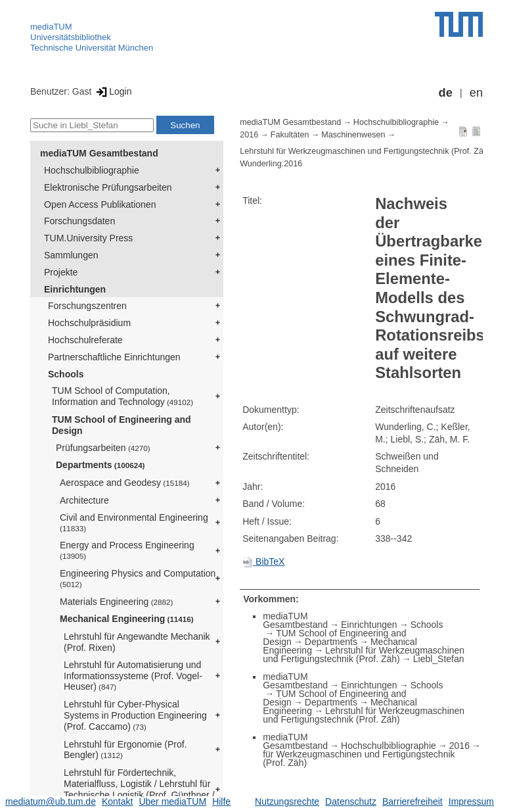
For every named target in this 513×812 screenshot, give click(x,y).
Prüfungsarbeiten (103, 448)
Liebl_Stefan (439, 659)
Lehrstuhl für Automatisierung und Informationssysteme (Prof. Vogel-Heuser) (133, 676)
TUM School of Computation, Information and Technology (123, 396)
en (476, 93)
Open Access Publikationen (100, 204)
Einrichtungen (75, 289)
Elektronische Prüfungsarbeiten (108, 187)
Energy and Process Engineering (127, 550)
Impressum (471, 801)
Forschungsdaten (79, 221)
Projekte (61, 272)
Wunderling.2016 (271, 164)
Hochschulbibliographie (92, 170)
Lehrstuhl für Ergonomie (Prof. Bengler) (125, 750)
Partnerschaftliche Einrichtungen (114, 357)
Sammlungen (71, 255)
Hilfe (221, 801)
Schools (66, 374)
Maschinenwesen (353, 135)
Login (113, 91)
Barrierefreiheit (413, 801)
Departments (100, 465)
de (446, 93)
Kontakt (117, 801)
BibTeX (263, 561)
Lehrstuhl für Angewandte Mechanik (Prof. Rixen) (137, 642)
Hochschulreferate (85, 340)
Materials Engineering (116, 602)
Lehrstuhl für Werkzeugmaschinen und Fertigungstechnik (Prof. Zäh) (365, 151)
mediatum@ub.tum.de (51, 801)
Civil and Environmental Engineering (134, 522)
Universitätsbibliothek (71, 37)
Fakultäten (290, 135)
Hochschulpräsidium (89, 323)
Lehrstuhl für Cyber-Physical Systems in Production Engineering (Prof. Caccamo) (135, 715)
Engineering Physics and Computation (138, 578)
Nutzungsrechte (287, 801)
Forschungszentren (87, 306)
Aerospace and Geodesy (125, 483)
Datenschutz (351, 801)
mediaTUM (51, 27)
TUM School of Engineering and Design (122, 425)
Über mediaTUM (172, 801)
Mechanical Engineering (127, 619)
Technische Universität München (92, 48)
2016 (249, 135)
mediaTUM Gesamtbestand (99, 153)
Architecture (84, 500)
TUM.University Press (88, 238)
